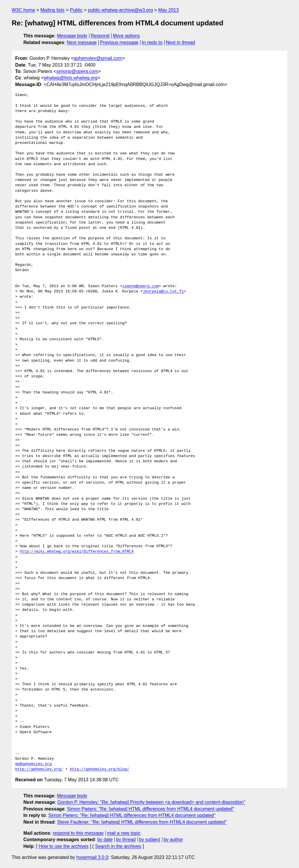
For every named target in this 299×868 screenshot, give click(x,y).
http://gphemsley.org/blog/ (99, 769)
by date (105, 840)
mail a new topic (124, 833)
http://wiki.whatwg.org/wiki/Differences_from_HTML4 (77, 552)
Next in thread (180, 42)
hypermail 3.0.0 (92, 857)
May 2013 (168, 10)
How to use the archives (64, 846)
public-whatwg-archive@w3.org (120, 10)
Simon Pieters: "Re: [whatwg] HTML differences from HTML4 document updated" (151, 809)
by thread (126, 840)
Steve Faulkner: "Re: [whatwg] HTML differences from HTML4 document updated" (142, 822)
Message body (72, 36)
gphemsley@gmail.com (98, 58)
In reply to (152, 42)
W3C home (23, 10)
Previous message (119, 42)
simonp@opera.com (77, 71)
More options (127, 36)
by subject (149, 840)
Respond (100, 36)
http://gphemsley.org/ (39, 769)
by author (173, 840)
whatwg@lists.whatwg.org (70, 78)
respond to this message (78, 833)
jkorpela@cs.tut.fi (163, 292)
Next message (82, 42)
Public (76, 10)
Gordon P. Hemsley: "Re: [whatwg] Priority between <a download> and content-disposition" (151, 802)
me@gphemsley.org (33, 764)
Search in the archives (118, 846)
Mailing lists (52, 10)
